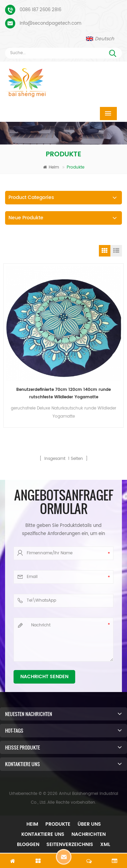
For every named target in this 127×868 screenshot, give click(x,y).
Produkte (58, 824)
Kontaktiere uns (43, 834)
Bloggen (28, 844)
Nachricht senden (44, 677)
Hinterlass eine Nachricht (64, 857)
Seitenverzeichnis (70, 844)
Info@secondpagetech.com (50, 24)
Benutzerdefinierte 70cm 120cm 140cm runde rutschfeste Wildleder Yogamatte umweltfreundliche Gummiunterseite (63, 394)
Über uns (89, 824)
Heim (51, 167)
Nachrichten (89, 834)
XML (105, 844)
